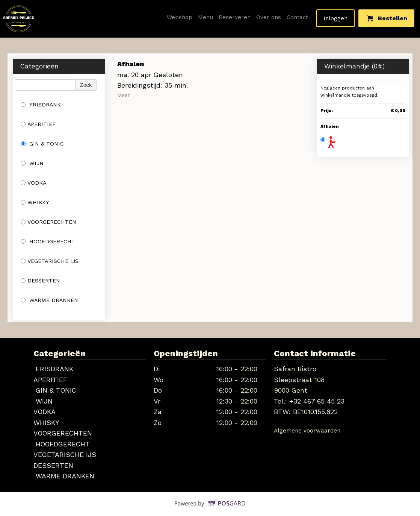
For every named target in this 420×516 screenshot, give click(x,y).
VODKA (33, 183)
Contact (297, 17)
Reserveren (235, 17)
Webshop (180, 17)
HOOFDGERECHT (48, 241)
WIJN (32, 163)
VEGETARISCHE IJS (50, 261)
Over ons (269, 17)
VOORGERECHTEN (48, 222)
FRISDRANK (41, 105)
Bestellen (387, 18)
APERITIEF (38, 124)
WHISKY (35, 202)
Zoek (86, 85)
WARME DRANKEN (49, 300)
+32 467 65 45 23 (317, 401)
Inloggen (335, 18)
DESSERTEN (40, 281)
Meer (123, 95)
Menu (206, 17)
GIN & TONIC (42, 144)
